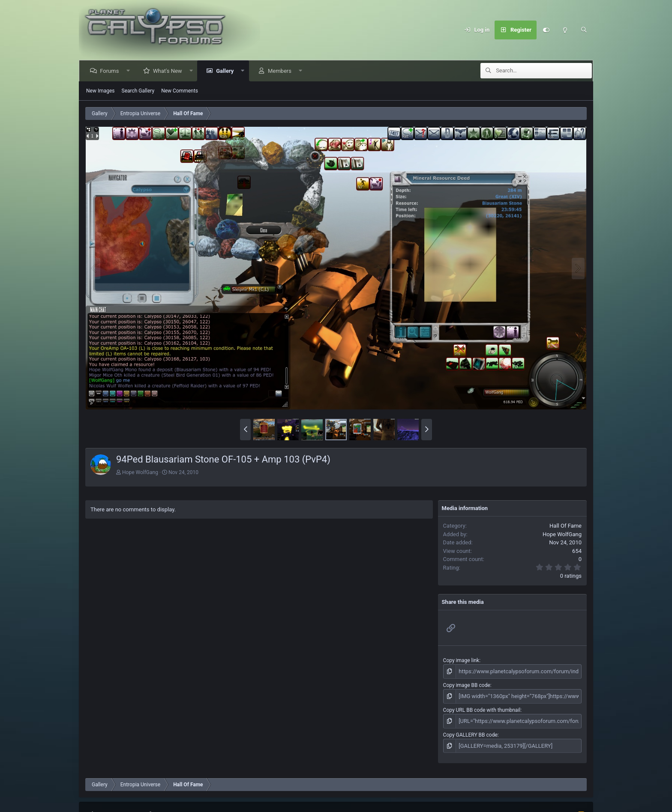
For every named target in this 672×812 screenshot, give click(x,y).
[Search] (584, 30)
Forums (111, 71)
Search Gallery (138, 91)
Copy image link (461, 660)
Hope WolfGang (140, 472)
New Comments (180, 91)
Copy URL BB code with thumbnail (482, 709)
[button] (129, 71)
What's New (169, 71)
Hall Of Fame (565, 526)
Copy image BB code (467, 684)
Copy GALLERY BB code (470, 733)
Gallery (226, 71)
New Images (100, 91)
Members (281, 71)
